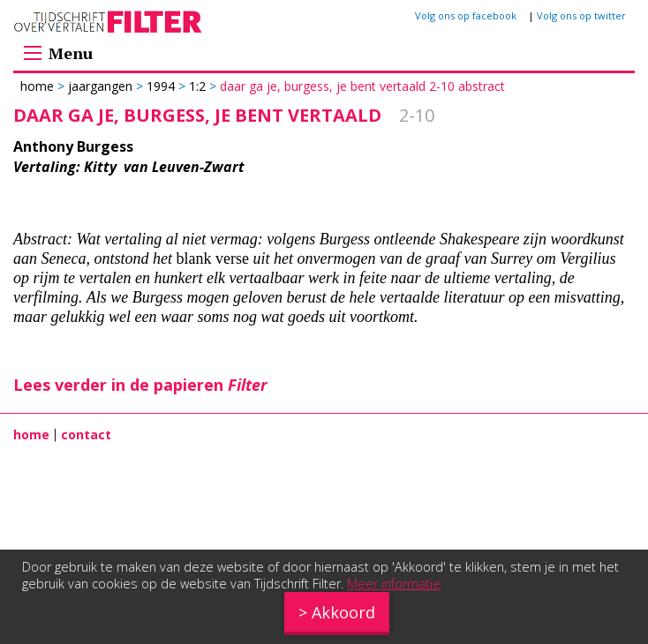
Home (39, 86)
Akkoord (343, 612)
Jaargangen (100, 86)
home (31, 434)
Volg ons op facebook (466, 15)
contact (86, 434)
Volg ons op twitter (581, 15)
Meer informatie (394, 584)
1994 (161, 86)
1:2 (197, 86)
